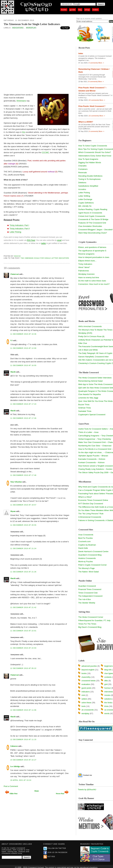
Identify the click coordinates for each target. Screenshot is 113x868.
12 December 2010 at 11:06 (23, 710)
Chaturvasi (14, 274)
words (107, 713)
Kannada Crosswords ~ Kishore (92, 459)
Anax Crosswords (86, 535)
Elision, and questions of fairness (92, 247)
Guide (73, 10)
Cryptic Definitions (86, 203)
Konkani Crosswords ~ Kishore (91, 462)
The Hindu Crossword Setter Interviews (95, 378)
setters (84, 699)
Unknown (14, 746)
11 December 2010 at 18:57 (23, 505)
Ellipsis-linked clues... (87, 261)
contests (108, 677)
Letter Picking (15, 232)
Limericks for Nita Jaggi (88, 398)
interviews (109, 692)
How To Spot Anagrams (88, 159)
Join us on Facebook (55, 852)
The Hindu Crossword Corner (91, 617)
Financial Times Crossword (90, 589)
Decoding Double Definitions (90, 176)
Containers (83, 169)
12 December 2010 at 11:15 (23, 739)
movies (107, 695)
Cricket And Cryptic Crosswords (92, 216)
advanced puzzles (89, 666)
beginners (109, 666)
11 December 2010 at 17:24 (23, 404)
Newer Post (62, 794)
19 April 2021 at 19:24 (21, 780)
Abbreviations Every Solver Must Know (95, 156)
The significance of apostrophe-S (92, 251)
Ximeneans (21, 101)
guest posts (86, 688)
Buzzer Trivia (84, 405)
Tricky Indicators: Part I (19, 225)
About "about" (84, 267)
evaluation (86, 684)
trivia (106, 706)
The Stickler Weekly (87, 603)
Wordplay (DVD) (85, 333)
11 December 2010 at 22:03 (23, 648)
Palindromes (84, 271)
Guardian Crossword (87, 586)
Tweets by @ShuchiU (87, 790)
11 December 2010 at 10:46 (23, 334)
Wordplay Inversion (86, 274)
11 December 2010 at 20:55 (23, 525)
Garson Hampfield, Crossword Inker (94, 357)
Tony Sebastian (16, 482)
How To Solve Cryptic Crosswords (93, 146)
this (24, 132)
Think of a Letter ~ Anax (88, 432)
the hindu (108, 703)
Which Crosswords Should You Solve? (95, 152)
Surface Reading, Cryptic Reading (93, 209)
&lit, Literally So (85, 206)
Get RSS (49, 857)
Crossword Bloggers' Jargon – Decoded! (95, 230)
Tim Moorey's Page (86, 568)
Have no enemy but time (89, 277)
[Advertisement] (32, 61)
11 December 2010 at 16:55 (23, 365)
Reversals (83, 173)
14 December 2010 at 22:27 (23, 760)
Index (95, 10)
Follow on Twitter (55, 848)
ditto (106, 681)
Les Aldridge (15, 766)
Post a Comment (11, 786)
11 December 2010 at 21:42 (23, 607)
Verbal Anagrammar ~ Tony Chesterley (95, 439)
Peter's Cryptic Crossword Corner (92, 565)
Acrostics (82, 189)
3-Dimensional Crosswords (90, 517)
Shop (87, 10)
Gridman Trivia (85, 408)
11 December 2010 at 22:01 (23, 631)
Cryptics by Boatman (87, 545)
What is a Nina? (85, 497)
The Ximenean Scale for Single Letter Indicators (32, 24)
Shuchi (17, 256)
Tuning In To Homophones (89, 179)
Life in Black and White (88, 350)
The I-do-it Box (85, 599)
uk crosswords (88, 710)
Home (64, 10)
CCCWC (45, 152)
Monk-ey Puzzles (86, 561)
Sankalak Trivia (85, 411)
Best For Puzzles (85, 538)
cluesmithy (86, 677)
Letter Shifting (84, 196)
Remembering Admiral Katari (90, 381)
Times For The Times (87, 624)
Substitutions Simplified (88, 186)
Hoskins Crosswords (87, 558)
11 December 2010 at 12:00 (23, 348)
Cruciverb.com (84, 541)
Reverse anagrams (86, 254)
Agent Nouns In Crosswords (90, 213)
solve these (86, 703)
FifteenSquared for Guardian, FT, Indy (94, 620)
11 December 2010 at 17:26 (23, 418)
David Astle (83, 548)
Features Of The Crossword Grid (92, 223)
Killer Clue (83, 343)
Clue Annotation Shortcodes (90, 226)
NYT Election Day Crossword (91, 504)
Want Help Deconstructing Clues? (93, 233)
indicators (18, 28)
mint (83, 695)
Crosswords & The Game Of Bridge (93, 219)
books (84, 673)
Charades (82, 166)
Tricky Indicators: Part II (20, 229)
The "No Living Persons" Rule (91, 514)
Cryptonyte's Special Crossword (92, 415)
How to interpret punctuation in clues (94, 257)
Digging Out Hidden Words (90, 163)
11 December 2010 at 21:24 (23, 548)
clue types (109, 673)
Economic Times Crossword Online (93, 500)
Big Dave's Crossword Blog (90, 627)
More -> (101, 63)
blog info (108, 670)
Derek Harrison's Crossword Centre (93, 551)
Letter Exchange (85, 199)
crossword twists (89, 681)
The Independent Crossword (90, 596)
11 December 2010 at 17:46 (23, 475)
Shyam (13, 511)
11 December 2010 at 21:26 (23, 572)
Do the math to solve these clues (92, 281)
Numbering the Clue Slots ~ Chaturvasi (95, 446)
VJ (11, 340)
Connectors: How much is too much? (94, 284)
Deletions (82, 183)
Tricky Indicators (85, 264)
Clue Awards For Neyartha (89, 394)
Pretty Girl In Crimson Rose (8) (91, 336)
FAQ (80, 10)
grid (106, 684)
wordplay (31, 28)
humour (108, 688)
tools (83, 706)
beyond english (88, 670)
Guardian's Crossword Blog (90, 555)
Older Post (11, 794)
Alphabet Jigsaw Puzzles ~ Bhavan (93, 456)
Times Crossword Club (88, 593)
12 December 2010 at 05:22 (23, 668)
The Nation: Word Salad (89, 572)
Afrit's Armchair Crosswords (90, 326)
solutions (108, 699)
